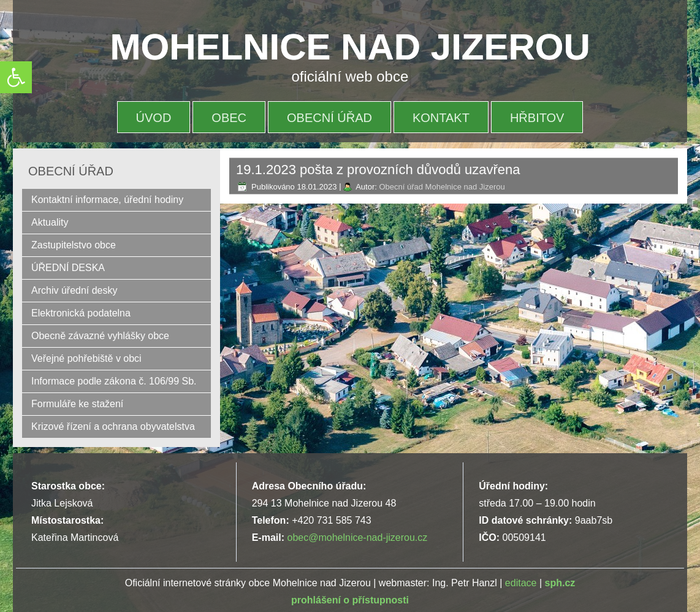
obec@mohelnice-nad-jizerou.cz (357, 537)
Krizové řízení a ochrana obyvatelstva (113, 426)
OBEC (229, 118)
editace (521, 583)
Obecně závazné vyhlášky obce (100, 336)
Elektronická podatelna (81, 313)
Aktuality (50, 222)
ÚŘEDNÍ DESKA (68, 268)
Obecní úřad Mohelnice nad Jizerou (442, 187)
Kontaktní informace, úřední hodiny (107, 200)
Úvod (154, 118)
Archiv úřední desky (74, 290)
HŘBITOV (537, 118)
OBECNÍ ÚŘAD (329, 118)
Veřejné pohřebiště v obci (86, 358)
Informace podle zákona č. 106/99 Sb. (114, 381)
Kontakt (441, 118)
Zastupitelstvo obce (74, 245)
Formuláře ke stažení (77, 404)
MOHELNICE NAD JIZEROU (350, 47)
